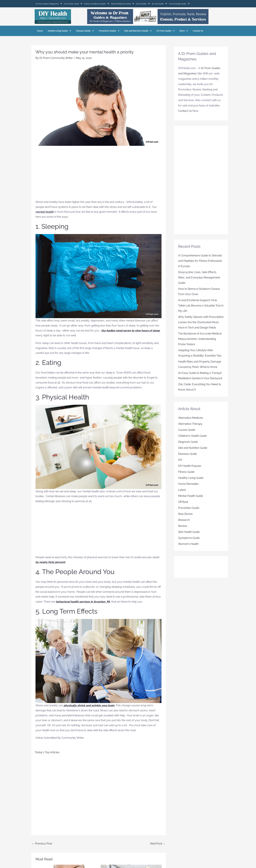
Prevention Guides (109, 31)
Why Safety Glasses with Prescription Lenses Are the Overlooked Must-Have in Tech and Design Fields (201, 322)
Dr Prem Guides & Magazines (49, 4)
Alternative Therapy (190, 424)
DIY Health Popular (190, 466)
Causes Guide (187, 430)
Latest (182, 490)
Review (183, 526)
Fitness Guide (186, 472)
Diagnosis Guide (188, 442)
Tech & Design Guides (179, 4)
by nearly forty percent (50, 562)
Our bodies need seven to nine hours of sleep (130, 331)
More (184, 31)
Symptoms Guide (189, 538)
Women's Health (188, 544)
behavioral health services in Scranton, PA (83, 602)
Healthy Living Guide (191, 478)
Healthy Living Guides (59, 31)
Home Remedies (188, 484)
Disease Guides (85, 31)
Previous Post (42, 844)
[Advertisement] (98, 175)
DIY (180, 460)
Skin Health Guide (189, 532)
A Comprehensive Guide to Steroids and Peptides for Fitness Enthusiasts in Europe (200, 261)
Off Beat (183, 502)
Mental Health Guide (191, 496)
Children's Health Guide (192, 436)
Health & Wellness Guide (122, 4)
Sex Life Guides (159, 4)
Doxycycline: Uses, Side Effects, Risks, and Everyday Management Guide (199, 278)
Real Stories (185, 514)
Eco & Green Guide (73, 4)
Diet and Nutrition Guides (138, 31)
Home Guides (143, 4)
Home (40, 31)
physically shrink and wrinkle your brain (89, 705)
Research (184, 520)
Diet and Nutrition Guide (193, 448)
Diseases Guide (187, 454)
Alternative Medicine (191, 418)
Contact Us (198, 31)
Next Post (158, 844)
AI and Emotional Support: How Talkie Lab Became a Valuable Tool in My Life (201, 306)
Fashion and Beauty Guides (97, 4)
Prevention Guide (189, 508)
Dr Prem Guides (166, 31)
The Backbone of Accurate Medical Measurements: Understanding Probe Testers (200, 339)
